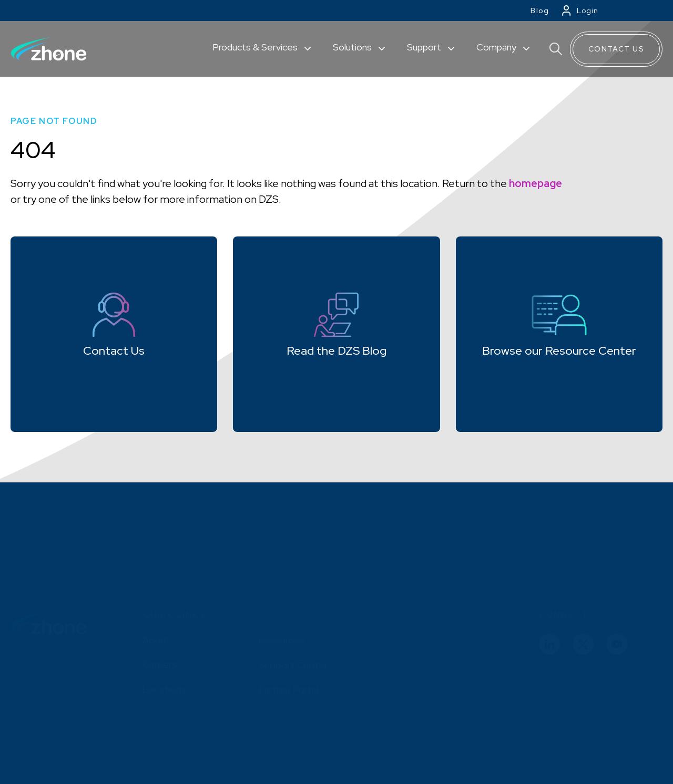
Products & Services (256, 47)
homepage (536, 183)
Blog (540, 11)
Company (497, 47)
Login (588, 11)
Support (425, 47)
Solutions (353, 47)
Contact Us (616, 49)
